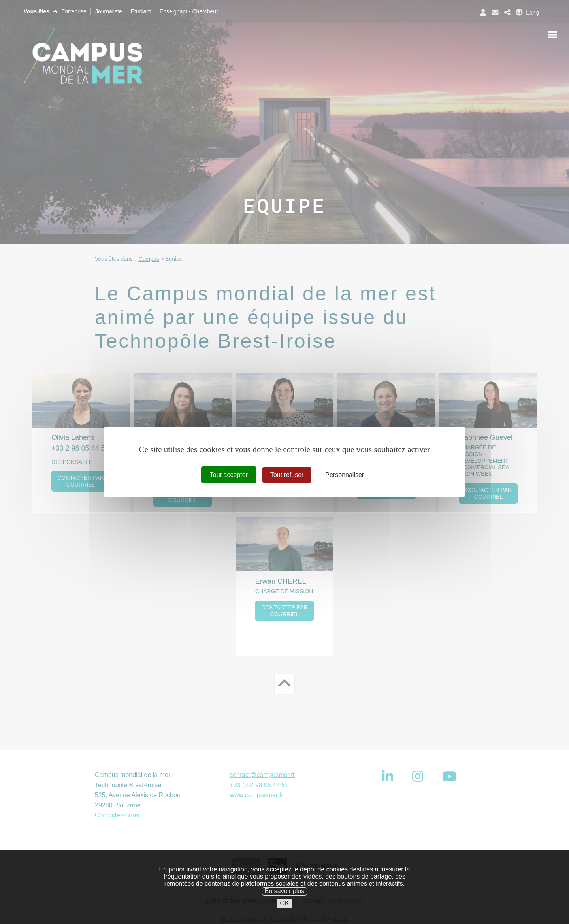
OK (284, 914)
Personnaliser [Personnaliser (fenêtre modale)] (345, 475)
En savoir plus (285, 902)
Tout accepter (229, 475)
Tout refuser (287, 475)
